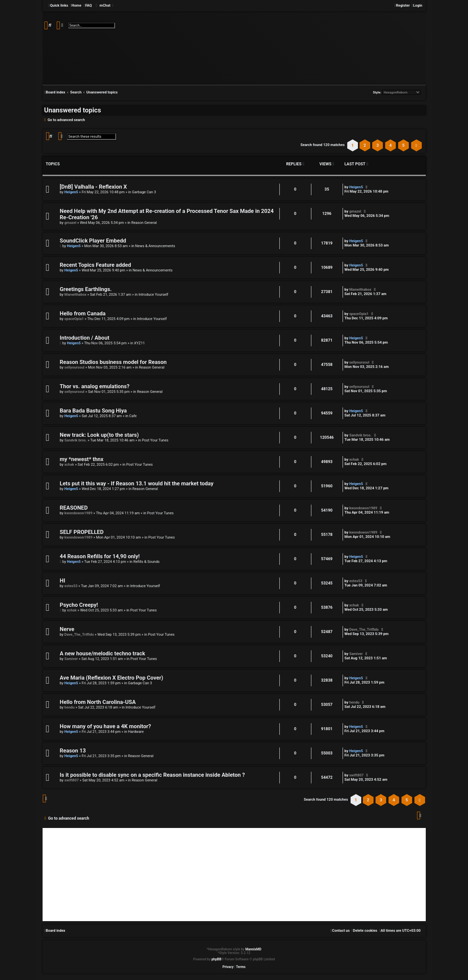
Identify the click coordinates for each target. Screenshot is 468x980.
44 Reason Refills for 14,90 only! (100, 556)
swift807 (72, 780)
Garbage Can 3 (144, 192)
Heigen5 (71, 192)
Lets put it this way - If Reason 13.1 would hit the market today (137, 484)
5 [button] (403, 145)
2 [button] (365, 145)
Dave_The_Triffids (79, 635)
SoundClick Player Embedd (93, 241)
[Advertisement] (234, 875)
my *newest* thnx (82, 459)
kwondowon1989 (78, 513)
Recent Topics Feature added (95, 265)
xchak (69, 465)
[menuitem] (76, 6)
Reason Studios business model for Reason (113, 362)
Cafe (133, 416)
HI (63, 581)
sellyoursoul (75, 367)
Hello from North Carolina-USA (98, 702)
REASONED (74, 508)
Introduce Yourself (153, 295)
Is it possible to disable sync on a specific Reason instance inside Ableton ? (153, 775)
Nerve (67, 629)
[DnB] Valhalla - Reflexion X (93, 187)
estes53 (71, 586)
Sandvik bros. (76, 440)
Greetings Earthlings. (86, 289)
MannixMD (253, 949)
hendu (70, 707)
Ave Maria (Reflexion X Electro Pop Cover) (112, 678)
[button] (416, 145)
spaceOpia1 (74, 319)
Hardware (136, 732)
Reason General (144, 223)
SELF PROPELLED (82, 532)
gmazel (71, 223)
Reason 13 (73, 751)
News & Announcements (155, 246)
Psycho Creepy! (79, 605)
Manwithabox (76, 295)
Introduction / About (85, 338)
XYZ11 (139, 343)
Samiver (71, 659)
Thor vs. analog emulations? (95, 386)
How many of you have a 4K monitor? (105, 726)
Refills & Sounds (147, 562)
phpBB (217, 959)
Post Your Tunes (155, 440)
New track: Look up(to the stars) (99, 435)
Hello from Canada (83, 314)
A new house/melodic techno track (103, 653)
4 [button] (390, 145)
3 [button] (378, 145)
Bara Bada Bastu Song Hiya (93, 411)
